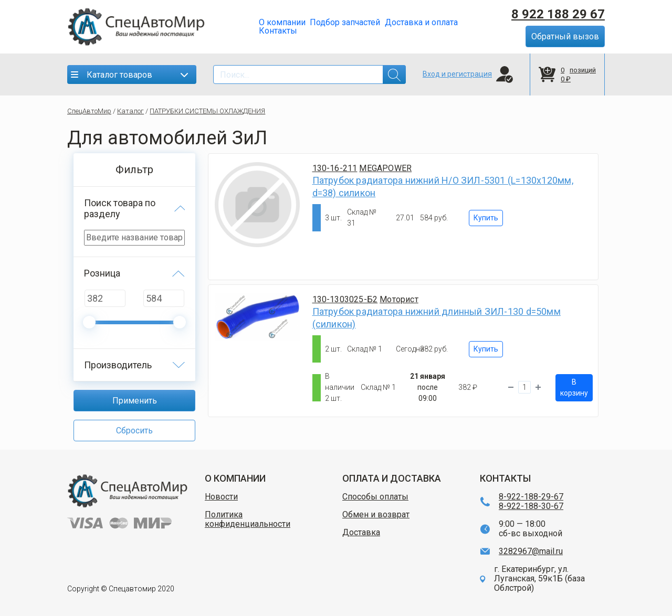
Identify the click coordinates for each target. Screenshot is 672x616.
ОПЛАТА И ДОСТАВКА (392, 478)
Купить (486, 218)
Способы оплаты (375, 497)
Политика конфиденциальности (248, 519)
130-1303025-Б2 (345, 299)
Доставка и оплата (421, 23)
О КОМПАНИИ (235, 478)
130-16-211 (335, 168)
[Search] (309, 75)
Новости (221, 497)
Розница (102, 273)
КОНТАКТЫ (505, 478)
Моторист (399, 299)
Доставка (361, 533)
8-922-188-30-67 (531, 506)
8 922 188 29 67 (558, 14)
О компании (282, 23)
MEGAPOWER (385, 168)
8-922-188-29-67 (531, 497)
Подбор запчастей (345, 23)
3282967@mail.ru (531, 551)
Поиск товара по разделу (120, 208)
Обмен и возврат (376, 515)
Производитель (118, 365)
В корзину (574, 387)
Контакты (278, 31)
